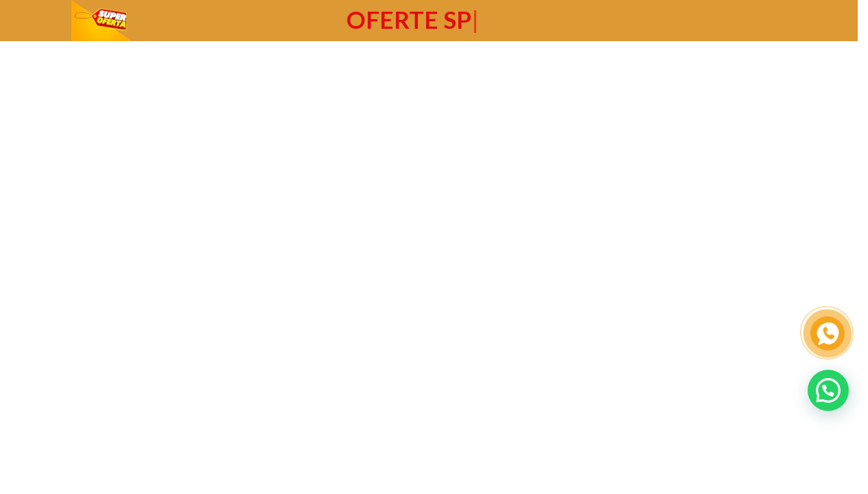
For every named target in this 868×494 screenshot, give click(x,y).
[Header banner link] (429, 21)
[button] (828, 390)
